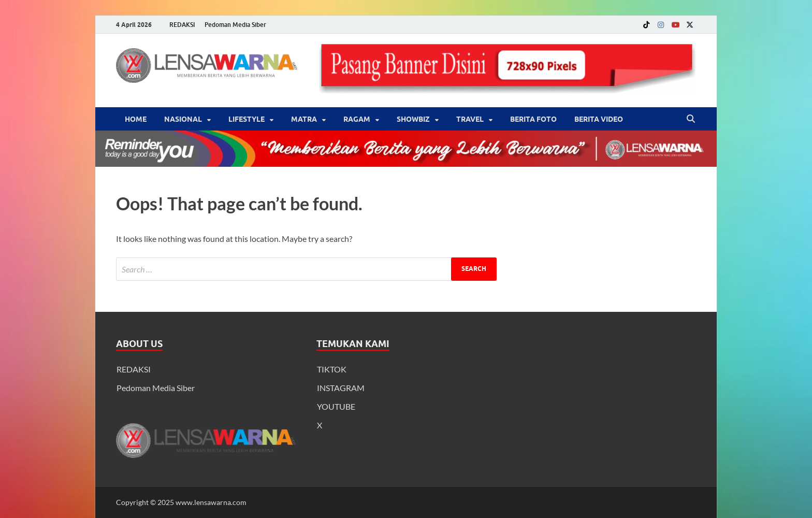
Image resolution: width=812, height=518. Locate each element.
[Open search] (691, 119)
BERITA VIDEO (599, 119)
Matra (304, 119)
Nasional (183, 119)
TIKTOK (332, 369)
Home (136, 119)
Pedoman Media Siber (235, 25)
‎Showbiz (413, 119)
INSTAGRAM (341, 388)
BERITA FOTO (533, 119)
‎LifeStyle (247, 119)
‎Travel (470, 119)
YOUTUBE (336, 406)
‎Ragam (357, 119)
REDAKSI (182, 25)
